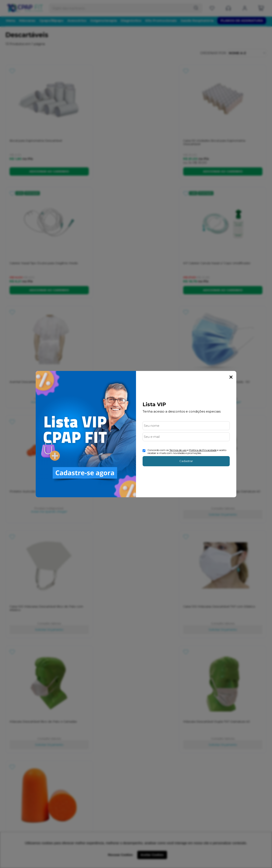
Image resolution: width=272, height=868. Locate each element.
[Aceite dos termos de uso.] (144, 451)
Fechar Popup (231, 377)
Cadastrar (186, 461)
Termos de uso (178, 450)
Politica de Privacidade (203, 450)
